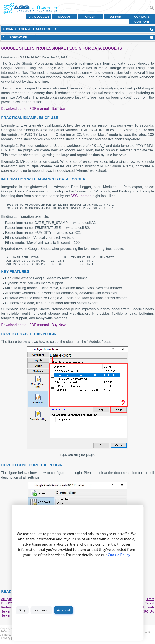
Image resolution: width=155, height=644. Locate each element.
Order (90, 17)
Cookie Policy (119, 555)
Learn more (42, 610)
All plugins (9, 602)
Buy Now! (59, 109)
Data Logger (39, 17)
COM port (142, 22)
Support (116, 17)
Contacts (142, 17)
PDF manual (39, 109)
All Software (15, 37)
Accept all (64, 610)
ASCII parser (81, 196)
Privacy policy (10, 641)
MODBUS (64, 17)
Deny (22, 610)
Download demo (14, 109)
